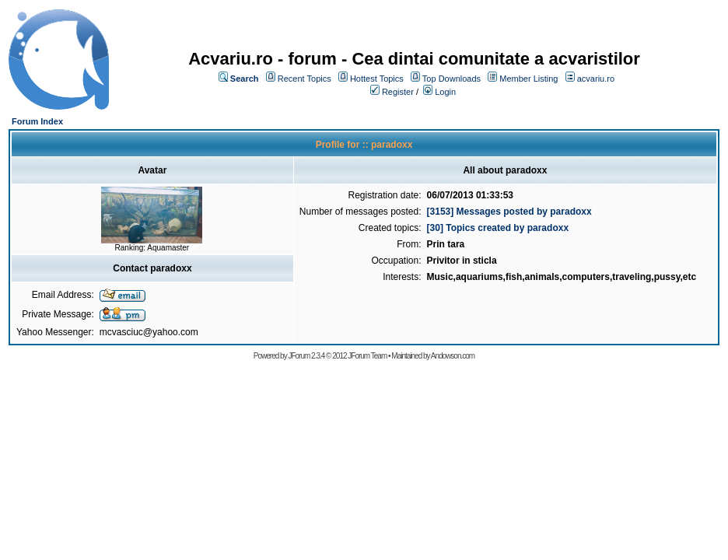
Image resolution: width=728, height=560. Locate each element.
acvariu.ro (596, 79)
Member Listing (528, 79)
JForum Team (367, 356)
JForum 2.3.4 (306, 356)
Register (398, 92)
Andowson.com (453, 356)
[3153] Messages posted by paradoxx (509, 212)
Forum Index (37, 121)
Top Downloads (451, 79)
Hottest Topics (377, 79)
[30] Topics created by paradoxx (498, 228)
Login (445, 92)
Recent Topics (304, 79)
